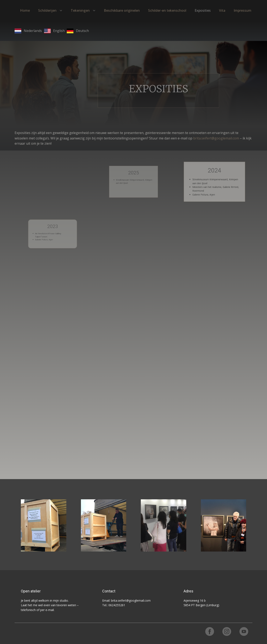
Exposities (203, 10)
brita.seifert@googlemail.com (216, 138)
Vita (222, 10)
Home (25, 10)
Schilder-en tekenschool (167, 10)
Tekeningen (80, 10)
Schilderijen (47, 10)
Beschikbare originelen (122, 10)
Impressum (242, 10)
